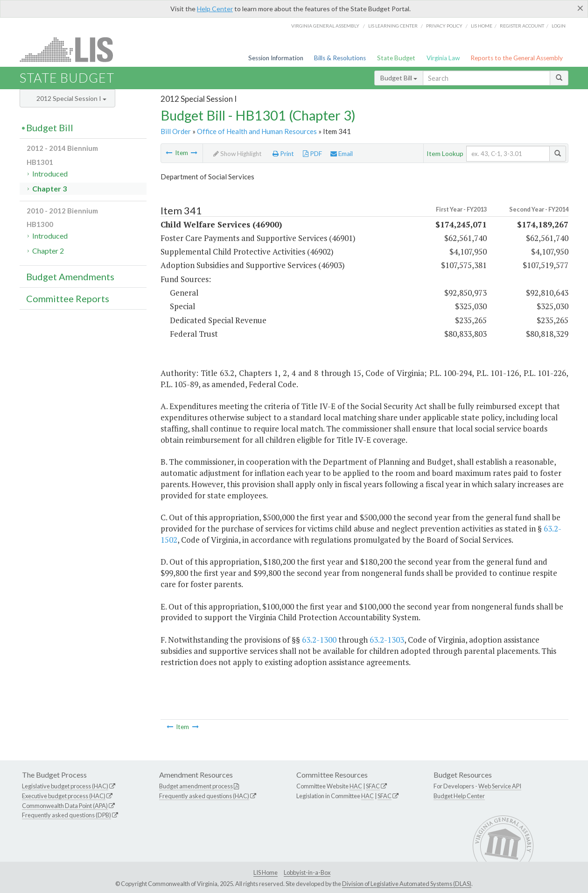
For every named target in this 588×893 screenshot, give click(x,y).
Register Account (522, 26)
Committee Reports (68, 298)
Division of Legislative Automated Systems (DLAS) (407, 884)
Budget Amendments (70, 276)
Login (559, 26)
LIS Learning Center (393, 26)
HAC (356, 786)
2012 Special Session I (71, 98)
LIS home (482, 26)
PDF (312, 154)
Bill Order (176, 131)
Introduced (50, 174)
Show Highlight (238, 154)
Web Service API (500, 786)
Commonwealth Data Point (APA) (65, 806)
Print (283, 154)
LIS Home (266, 872)
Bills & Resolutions (340, 58)
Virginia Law (443, 58)
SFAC (373, 786)
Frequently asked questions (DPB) (66, 815)
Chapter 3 (49, 188)
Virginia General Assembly (325, 26)
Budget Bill (399, 78)
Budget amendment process (196, 786)
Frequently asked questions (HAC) (204, 796)
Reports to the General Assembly (517, 58)
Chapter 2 (48, 251)
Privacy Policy (444, 26)
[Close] (580, 8)
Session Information (276, 58)
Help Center (215, 9)
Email (342, 154)
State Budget (396, 58)
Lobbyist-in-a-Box (307, 872)
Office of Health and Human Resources (257, 131)
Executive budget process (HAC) (64, 796)
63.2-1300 (319, 640)
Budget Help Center (459, 796)
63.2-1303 (387, 640)
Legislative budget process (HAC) (65, 786)
